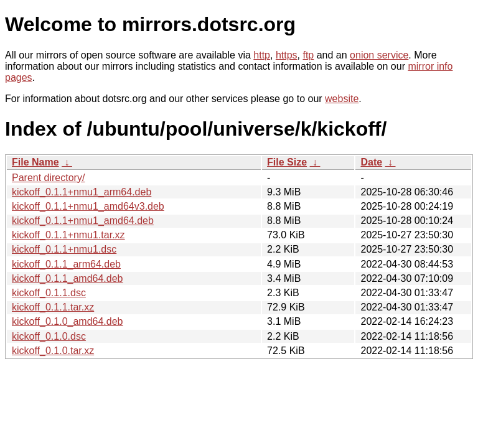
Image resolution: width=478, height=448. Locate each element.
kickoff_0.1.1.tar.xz (53, 307)
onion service (379, 55)
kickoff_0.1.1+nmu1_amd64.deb (83, 221)
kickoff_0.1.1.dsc (49, 293)
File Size (287, 162)
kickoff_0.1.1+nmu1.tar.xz (68, 235)
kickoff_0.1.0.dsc (49, 336)
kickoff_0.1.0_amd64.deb (68, 321)
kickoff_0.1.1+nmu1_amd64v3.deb (88, 206)
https (287, 55)
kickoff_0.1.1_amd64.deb (68, 278)
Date (371, 162)
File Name (35, 162)
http (262, 55)
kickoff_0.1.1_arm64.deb (66, 264)
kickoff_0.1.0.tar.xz (53, 351)
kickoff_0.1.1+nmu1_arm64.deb (82, 192)
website (342, 99)
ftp (308, 55)
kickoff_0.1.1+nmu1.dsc (64, 249)
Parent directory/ (48, 178)
